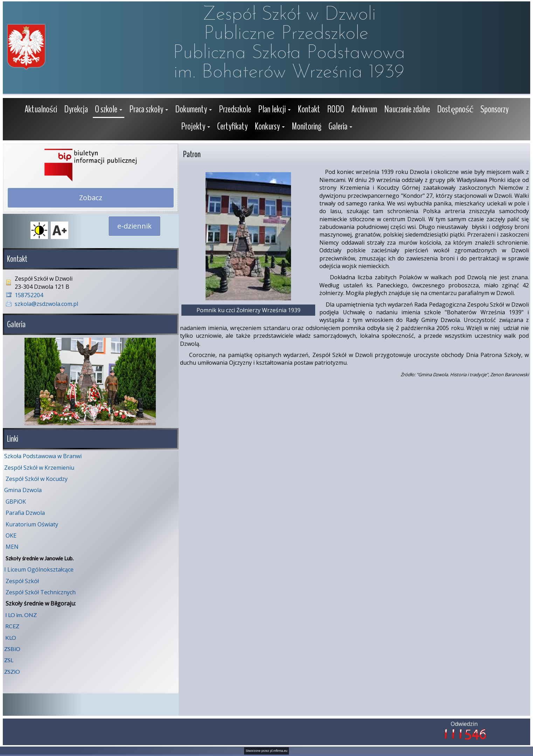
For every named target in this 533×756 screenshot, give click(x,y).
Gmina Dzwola (23, 490)
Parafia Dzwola (25, 513)
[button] (109, 110)
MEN (12, 547)
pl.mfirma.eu (279, 751)
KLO (11, 638)
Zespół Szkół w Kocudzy (37, 479)
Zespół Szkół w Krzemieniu (39, 468)
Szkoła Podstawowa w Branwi (43, 456)
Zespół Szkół (22, 581)
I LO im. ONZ (21, 615)
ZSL (9, 660)
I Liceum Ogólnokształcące (39, 569)
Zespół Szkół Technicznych (41, 592)
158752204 (29, 295)
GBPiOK (16, 502)
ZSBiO (12, 649)
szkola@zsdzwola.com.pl (46, 304)
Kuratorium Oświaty (32, 524)
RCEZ (12, 626)
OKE (11, 535)
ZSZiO (12, 671)
